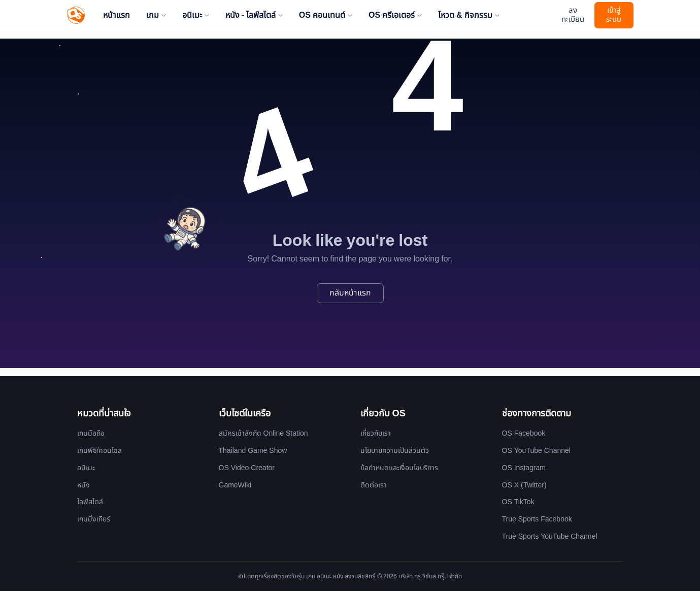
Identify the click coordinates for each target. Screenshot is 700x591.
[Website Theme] (548, 15)
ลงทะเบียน (573, 15)
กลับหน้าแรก (350, 293)
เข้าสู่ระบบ (614, 15)
